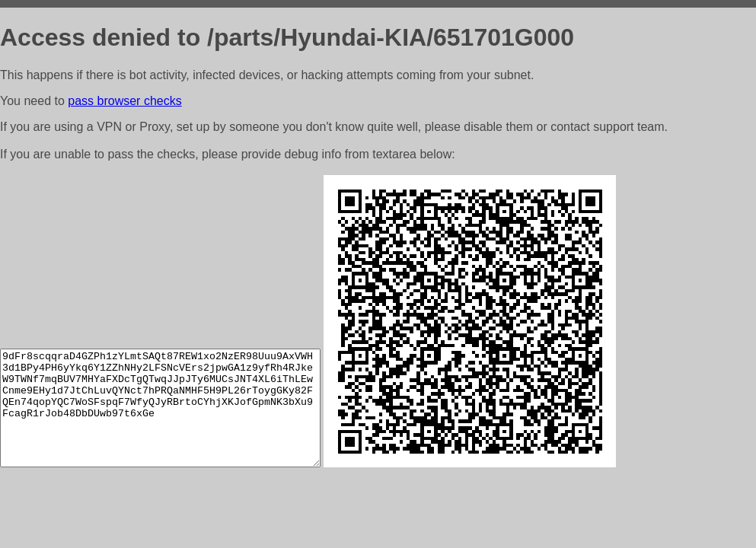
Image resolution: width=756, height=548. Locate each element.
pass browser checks (124, 101)
